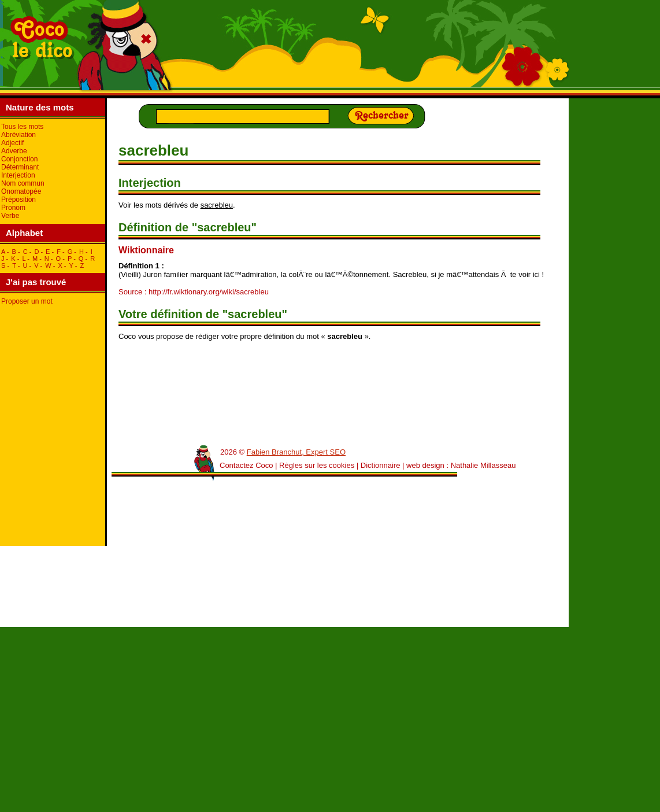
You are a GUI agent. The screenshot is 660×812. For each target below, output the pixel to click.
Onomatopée (21, 191)
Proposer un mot (27, 301)
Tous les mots (22, 127)
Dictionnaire (381, 465)
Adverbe (14, 151)
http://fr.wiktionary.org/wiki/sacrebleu (209, 292)
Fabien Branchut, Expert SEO (296, 452)
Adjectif (12, 143)
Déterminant (20, 167)
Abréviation (18, 135)
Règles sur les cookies (317, 465)
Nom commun (23, 183)
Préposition (18, 200)
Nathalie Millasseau (483, 465)
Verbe (10, 216)
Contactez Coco (246, 465)
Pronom (13, 208)
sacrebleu (217, 205)
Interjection (18, 175)
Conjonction (19, 159)
